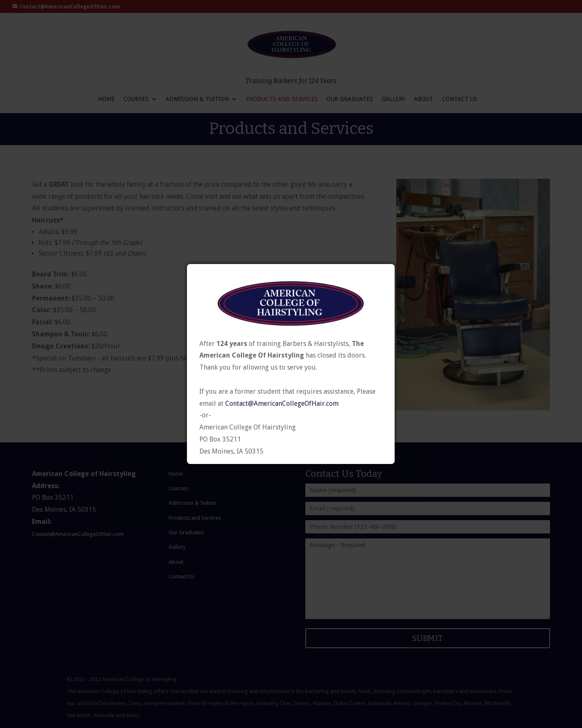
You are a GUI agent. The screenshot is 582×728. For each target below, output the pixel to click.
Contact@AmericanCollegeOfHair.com (282, 404)
